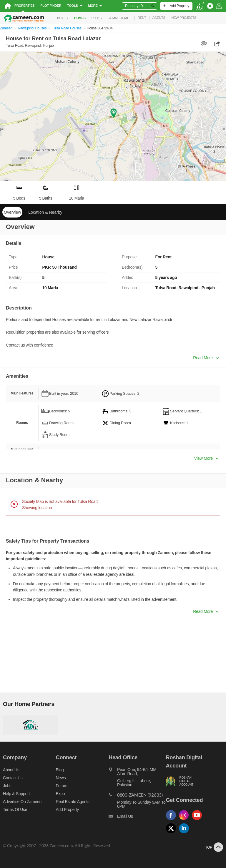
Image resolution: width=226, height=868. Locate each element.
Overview (12, 212)
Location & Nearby (45, 212)
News (61, 778)
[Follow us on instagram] (185, 820)
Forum (62, 786)
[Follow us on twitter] (172, 833)
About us (11, 770)
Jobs (7, 786)
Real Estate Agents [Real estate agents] (73, 802)
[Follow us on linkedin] (185, 833)
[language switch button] (200, 6)
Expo (60, 794)
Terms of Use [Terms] (15, 810)
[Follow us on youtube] (198, 820)
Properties (24, 6)
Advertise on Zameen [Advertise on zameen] (22, 802)
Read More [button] (206, 358)
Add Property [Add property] (67, 810)
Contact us (13, 778)
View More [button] (206, 458)
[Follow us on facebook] (172, 820)
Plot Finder (51, 6)
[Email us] (137, 818)
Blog (60, 770)
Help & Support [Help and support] (16, 794)
